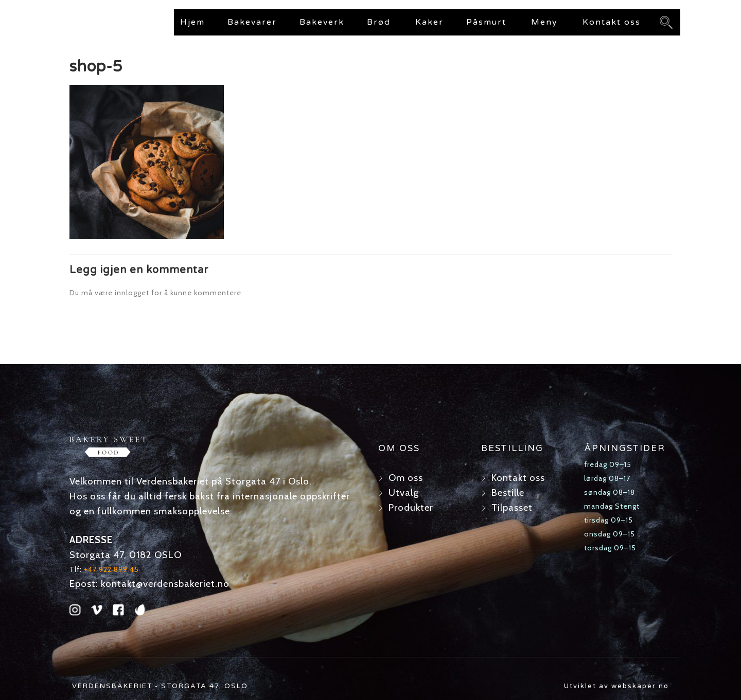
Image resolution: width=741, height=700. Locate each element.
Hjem (192, 22)
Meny (544, 22)
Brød (379, 22)
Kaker (429, 22)
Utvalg (404, 492)
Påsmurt (486, 22)
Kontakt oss (612, 22)
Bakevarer (252, 22)
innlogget (132, 293)
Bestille (508, 492)
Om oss (406, 478)
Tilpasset (512, 507)
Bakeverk (322, 22)
